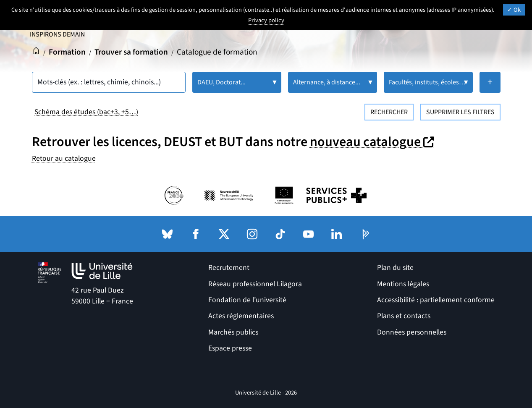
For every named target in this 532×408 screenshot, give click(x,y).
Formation (67, 52)
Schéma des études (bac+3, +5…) (86, 112)
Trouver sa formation (131, 52)
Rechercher (389, 112)
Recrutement (229, 268)
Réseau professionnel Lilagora (255, 284)
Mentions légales (403, 284)
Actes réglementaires (241, 316)
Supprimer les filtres (460, 112)
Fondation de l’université (247, 300)
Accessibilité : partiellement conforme (436, 300)
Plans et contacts (404, 316)
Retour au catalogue (64, 158)
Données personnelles (412, 332)
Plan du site (395, 268)
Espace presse (230, 348)
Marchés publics (233, 332)
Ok (514, 10)
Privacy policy (266, 20)
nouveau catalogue (373, 142)
